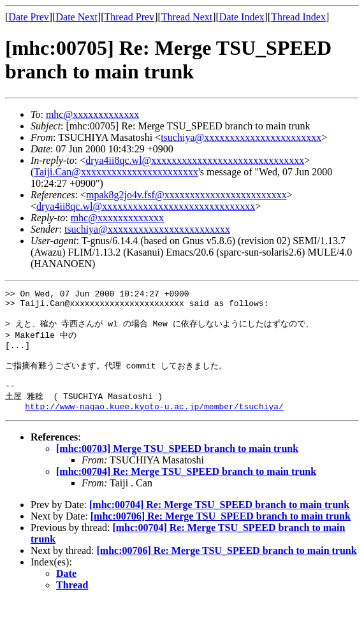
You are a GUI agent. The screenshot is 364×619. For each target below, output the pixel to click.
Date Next (77, 17)
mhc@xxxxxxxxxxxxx (92, 114)
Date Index (242, 17)
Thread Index (298, 17)
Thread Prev (129, 17)
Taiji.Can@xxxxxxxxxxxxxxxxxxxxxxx (116, 172)
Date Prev (29, 17)
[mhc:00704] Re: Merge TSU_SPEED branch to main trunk (186, 489)
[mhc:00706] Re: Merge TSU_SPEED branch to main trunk (221, 534)
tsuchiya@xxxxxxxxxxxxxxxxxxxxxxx (241, 137)
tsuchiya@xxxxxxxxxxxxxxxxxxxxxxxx (147, 229)
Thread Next (187, 17)
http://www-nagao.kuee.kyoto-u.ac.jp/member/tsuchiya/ (154, 424)
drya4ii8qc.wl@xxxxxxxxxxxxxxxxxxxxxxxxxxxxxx (195, 160)
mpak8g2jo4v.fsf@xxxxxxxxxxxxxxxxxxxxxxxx (186, 195)
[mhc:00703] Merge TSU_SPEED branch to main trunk (177, 466)
